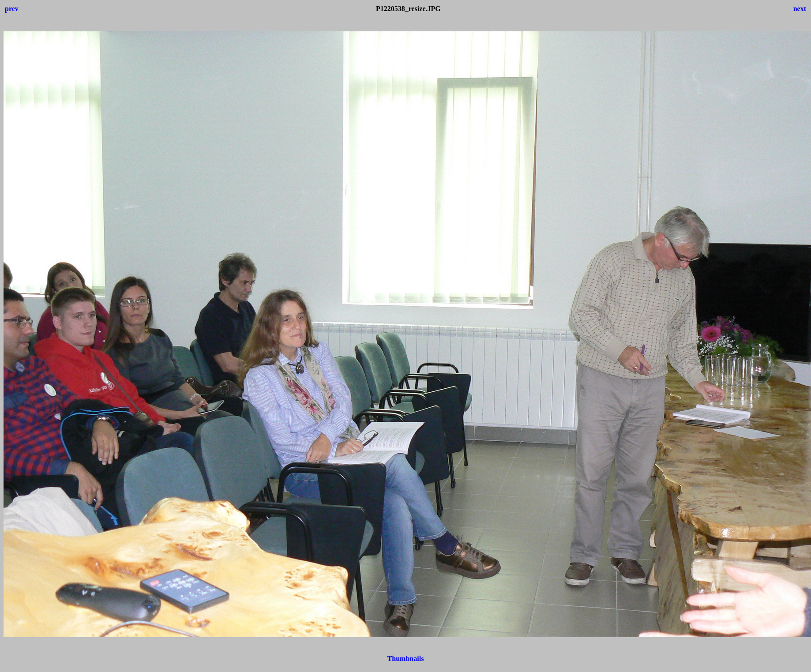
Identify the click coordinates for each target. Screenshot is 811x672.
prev (12, 9)
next (800, 9)
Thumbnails (406, 659)
